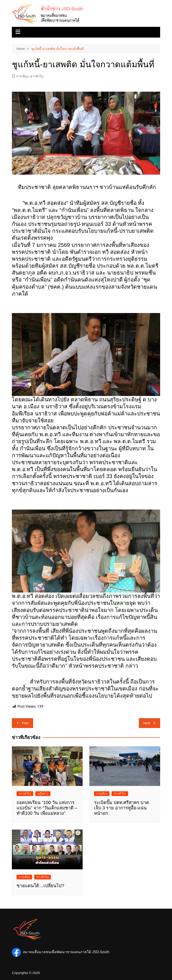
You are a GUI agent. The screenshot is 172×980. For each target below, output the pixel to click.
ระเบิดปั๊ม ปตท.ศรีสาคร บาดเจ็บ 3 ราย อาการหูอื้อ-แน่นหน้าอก (121, 808)
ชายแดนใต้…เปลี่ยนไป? (40, 886)
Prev (23, 723)
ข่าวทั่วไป (37, 76)
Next (149, 723)
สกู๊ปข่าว (43, 794)
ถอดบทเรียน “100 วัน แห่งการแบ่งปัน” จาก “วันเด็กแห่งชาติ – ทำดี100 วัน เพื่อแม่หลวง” (47, 808)
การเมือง (22, 76)
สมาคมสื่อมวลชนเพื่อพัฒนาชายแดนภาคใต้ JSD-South (61, 952)
